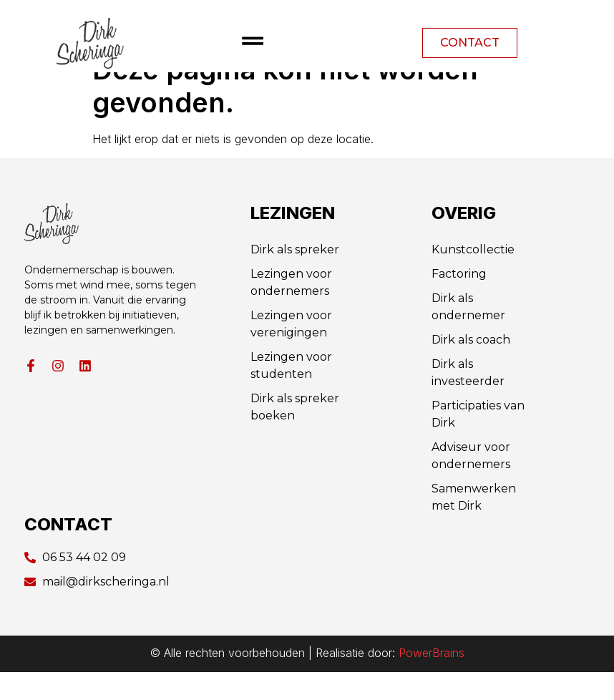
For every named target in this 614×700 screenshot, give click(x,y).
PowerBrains (432, 681)
